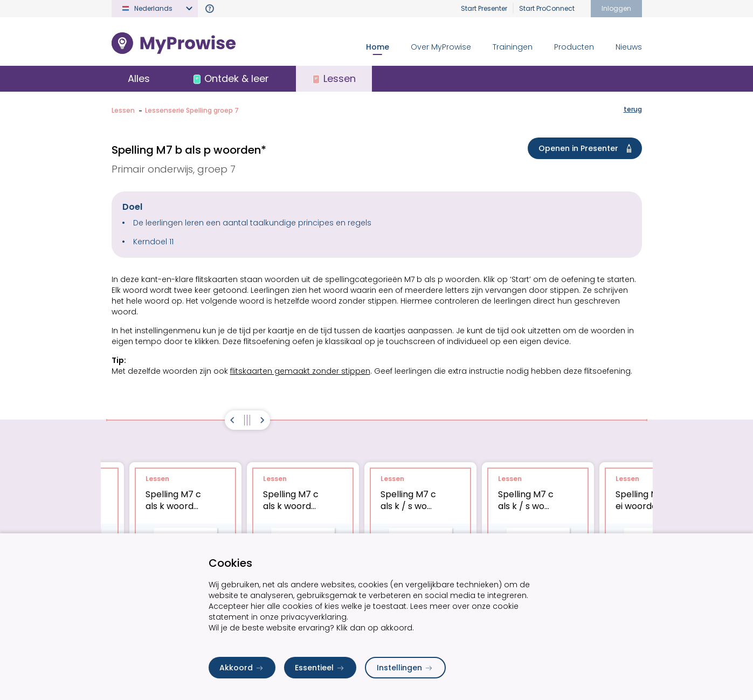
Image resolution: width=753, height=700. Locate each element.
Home (378, 47)
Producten (574, 47)
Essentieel (320, 668)
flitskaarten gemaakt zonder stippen (300, 371)
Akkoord (242, 668)
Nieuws (629, 47)
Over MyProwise (441, 47)
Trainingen (513, 47)
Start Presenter (484, 8)
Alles (139, 78)
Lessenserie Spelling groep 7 (192, 110)
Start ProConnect (547, 8)
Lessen (123, 110)
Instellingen (405, 668)
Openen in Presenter (587, 148)
